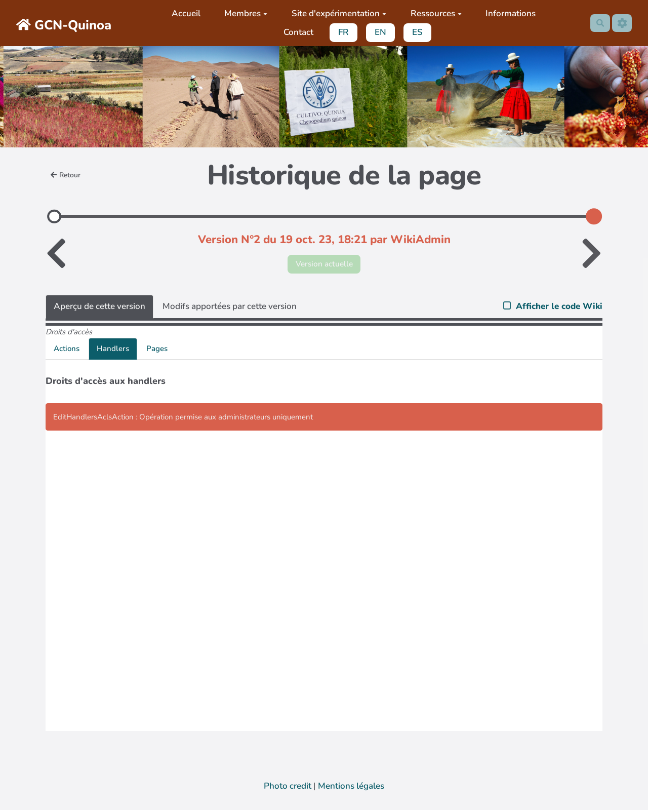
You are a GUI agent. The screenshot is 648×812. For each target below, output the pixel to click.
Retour (67, 175)
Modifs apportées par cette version (230, 308)
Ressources (434, 13)
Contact (296, 32)
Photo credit (288, 788)
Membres (244, 13)
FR (341, 32)
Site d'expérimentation (336, 13)
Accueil (184, 13)
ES (415, 32)
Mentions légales (351, 788)
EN (378, 32)
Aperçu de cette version (99, 308)
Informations (509, 13)
